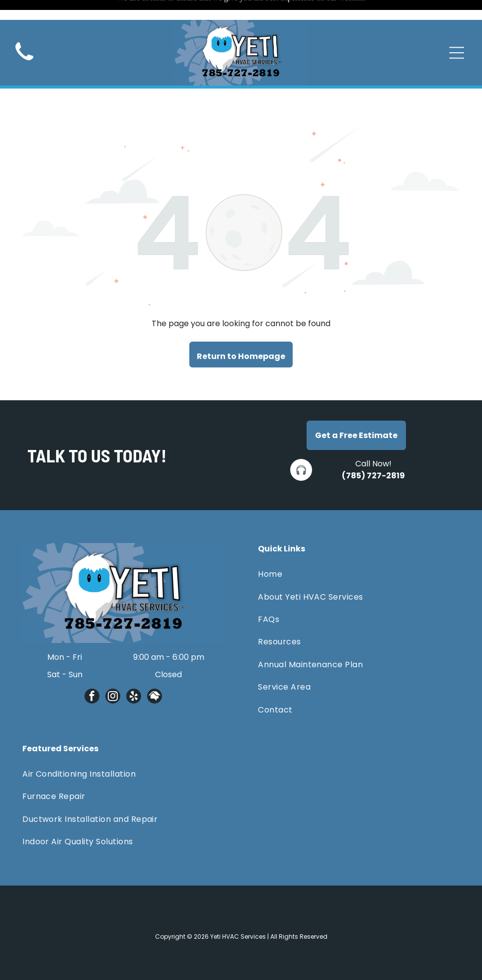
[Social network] (155, 672)
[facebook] (92, 672)
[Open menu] (457, 33)
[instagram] (113, 672)
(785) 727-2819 (373, 451)
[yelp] (134, 672)
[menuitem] (359, 549)
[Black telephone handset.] (24, 44)
